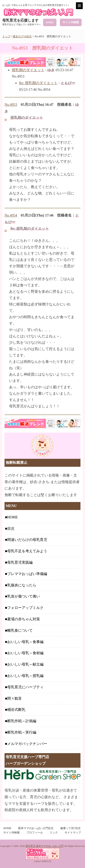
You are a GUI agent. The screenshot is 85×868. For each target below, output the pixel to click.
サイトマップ (73, 833)
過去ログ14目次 (22, 36)
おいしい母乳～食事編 (25, 642)
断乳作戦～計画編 (22, 721)
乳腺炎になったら (22, 585)
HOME (13, 517)
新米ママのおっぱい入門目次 (36, 828)
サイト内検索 (71, 22)
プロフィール (35, 833)
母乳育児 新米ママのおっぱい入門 (44, 846)
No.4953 (11, 105)
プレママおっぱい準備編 (27, 574)
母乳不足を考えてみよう (27, 551)
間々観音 (15, 698)
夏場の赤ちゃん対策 (24, 619)
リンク (54, 833)
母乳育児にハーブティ (25, 687)
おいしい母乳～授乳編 (25, 676)
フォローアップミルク (25, 608)
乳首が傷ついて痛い (24, 596)
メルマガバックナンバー (27, 744)
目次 (11, 529)
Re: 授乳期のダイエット (38, 83)
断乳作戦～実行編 (22, 732)
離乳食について (20, 630)
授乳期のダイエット (28, 70)
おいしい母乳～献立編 (25, 664)
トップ (6, 36)
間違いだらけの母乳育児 (27, 540)
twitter (50, 22)
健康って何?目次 (70, 828)
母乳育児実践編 (20, 562)
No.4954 (11, 215)
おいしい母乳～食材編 (25, 653)
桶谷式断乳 (16, 710)
